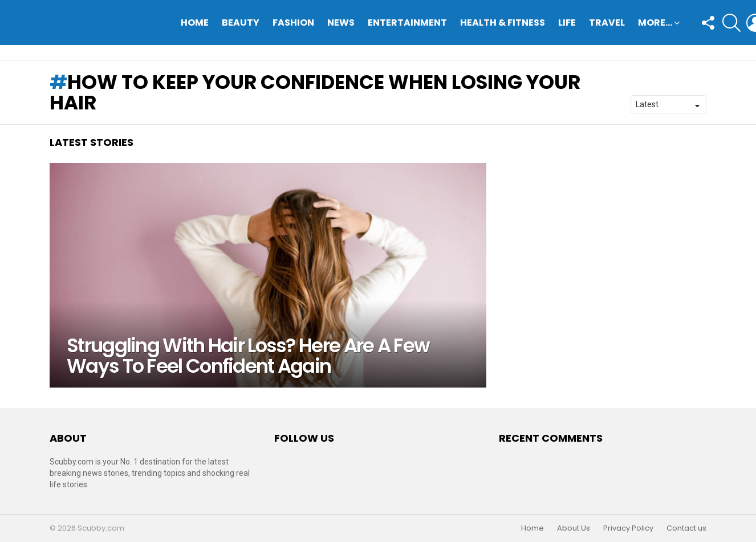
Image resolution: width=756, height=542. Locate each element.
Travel (607, 23)
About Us (574, 528)
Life (567, 23)
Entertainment (407, 23)
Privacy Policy (628, 528)
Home (195, 23)
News (341, 23)
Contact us (686, 528)
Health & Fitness (503, 23)
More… (655, 24)
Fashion (293, 23)
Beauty (241, 23)
